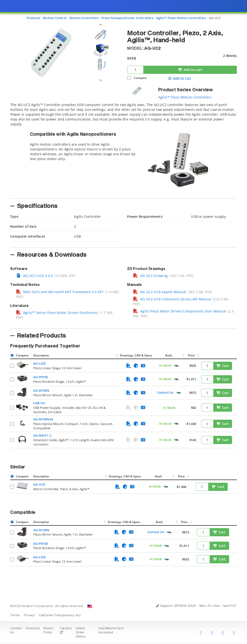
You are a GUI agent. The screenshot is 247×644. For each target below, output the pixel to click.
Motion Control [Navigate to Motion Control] (55, 18)
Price (191, 355)
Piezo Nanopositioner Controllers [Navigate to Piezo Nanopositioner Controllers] (127, 18)
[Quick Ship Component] (176, 366)
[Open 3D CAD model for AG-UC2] (101, 51)
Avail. (169, 355)
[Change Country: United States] (90, 606)
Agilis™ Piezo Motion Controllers (185, 97)
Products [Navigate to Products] (33, 18)
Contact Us (165, 392)
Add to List (180, 78)
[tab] (123, 149)
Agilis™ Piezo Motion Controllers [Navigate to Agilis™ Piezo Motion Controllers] (181, 18)
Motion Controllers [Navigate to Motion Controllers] (84, 18)
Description (41, 355)
